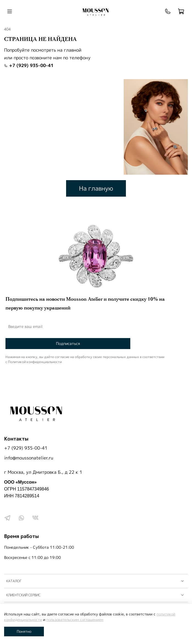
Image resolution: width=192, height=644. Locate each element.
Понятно (24, 631)
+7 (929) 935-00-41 (29, 65)
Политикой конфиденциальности (35, 362)
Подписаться (68, 343)
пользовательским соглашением (75, 620)
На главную (96, 188)
